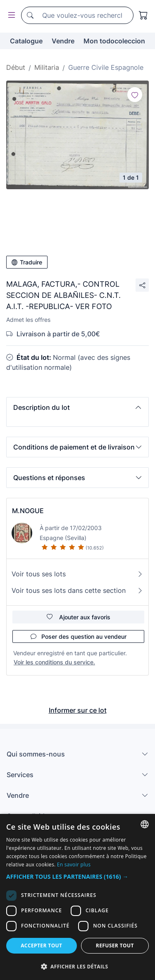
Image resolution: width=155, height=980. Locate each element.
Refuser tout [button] (115, 946)
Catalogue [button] (26, 41)
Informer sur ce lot (78, 710)
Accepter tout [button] (41, 946)
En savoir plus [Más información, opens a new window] (74, 865)
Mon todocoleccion (114, 41)
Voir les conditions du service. (54, 662)
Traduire (27, 262)
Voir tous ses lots (77, 574)
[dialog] (77, 897)
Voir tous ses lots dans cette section (77, 590)
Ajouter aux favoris (79, 617)
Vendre (63, 41)
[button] (77, 407)
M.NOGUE (28, 511)
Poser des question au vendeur (79, 636)
